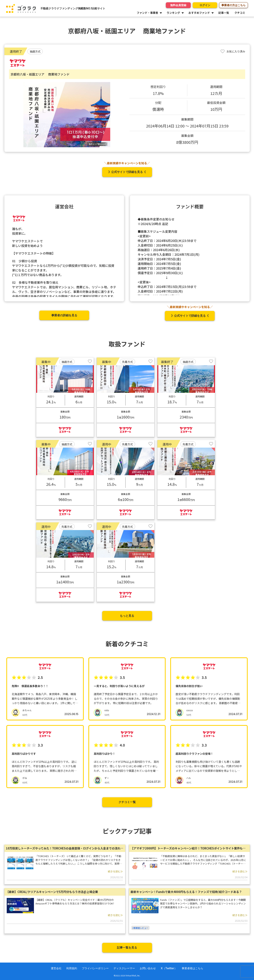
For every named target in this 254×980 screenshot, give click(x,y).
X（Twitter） (169, 968)
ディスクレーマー (124, 968)
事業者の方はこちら (233, 5)
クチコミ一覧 (127, 802)
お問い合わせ (148, 968)
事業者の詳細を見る (64, 315)
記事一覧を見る (127, 948)
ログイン (205, 5)
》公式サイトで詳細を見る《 (127, 172)
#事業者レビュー (140, 928)
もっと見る (127, 616)
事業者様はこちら (192, 968)
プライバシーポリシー (95, 968)
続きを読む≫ (115, 871)
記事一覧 (224, 13)
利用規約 (72, 968)
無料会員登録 (178, 5)
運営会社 (56, 968)
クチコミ (240, 13)
